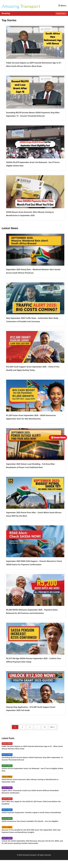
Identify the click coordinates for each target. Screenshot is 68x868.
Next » (52, 727)
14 (45, 727)
